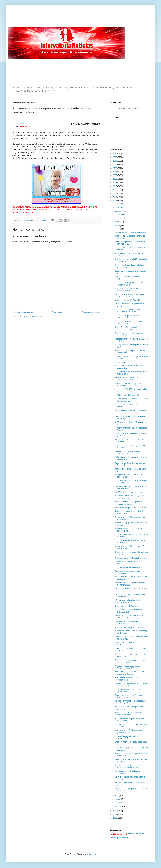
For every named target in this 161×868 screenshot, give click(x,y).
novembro (119, 207)
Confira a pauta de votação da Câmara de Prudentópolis (131, 541)
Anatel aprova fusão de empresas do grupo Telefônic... (130, 731)
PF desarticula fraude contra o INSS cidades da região (129, 367)
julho (117, 222)
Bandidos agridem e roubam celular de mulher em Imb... (131, 584)
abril (117, 795)
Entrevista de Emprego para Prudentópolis (126, 679)
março (118, 799)
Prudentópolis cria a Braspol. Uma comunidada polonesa (129, 708)
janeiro (118, 806)
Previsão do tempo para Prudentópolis (130, 232)
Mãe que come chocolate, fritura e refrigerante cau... (129, 601)
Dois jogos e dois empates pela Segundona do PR (127, 572)
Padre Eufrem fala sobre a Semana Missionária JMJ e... (129, 673)
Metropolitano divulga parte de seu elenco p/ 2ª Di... (129, 737)
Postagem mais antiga (91, 312)
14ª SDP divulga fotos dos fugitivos (129, 492)
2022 (115, 168)
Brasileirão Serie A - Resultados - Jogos (131, 558)
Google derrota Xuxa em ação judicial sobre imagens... (130, 272)
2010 (115, 818)
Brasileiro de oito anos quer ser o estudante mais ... (128, 530)
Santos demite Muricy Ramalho (127, 300)
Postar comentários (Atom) (31, 317)
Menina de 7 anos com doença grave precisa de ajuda (130, 497)
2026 (115, 154)
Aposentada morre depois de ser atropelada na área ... (128, 290)
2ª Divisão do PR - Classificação (128, 567)
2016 (115, 190)
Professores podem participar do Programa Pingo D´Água (128, 667)
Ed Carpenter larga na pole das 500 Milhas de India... (129, 622)
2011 (115, 814)
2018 (115, 183)
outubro (118, 211)
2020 (115, 175)
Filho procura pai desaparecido (127, 362)
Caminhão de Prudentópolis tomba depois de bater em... (129, 328)
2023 (115, 164)
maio (117, 229)
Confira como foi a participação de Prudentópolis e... (129, 284)
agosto (118, 218)
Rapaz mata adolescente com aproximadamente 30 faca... (127, 766)
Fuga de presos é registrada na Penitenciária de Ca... (127, 452)
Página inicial (57, 312)
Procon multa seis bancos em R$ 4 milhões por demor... (129, 714)
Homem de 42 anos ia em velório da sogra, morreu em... (129, 266)
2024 (115, 161)
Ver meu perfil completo (120, 838)
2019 (115, 179)
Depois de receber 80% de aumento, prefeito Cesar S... (130, 295)
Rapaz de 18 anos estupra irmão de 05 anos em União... (131, 685)
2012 (115, 811)
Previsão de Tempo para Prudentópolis (131, 508)
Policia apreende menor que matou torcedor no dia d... (129, 503)
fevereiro (119, 803)
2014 (115, 197)
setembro (119, 215)
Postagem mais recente (23, 312)
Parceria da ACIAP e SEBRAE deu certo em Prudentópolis (131, 760)
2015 (115, 193)
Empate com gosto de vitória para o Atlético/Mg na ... (129, 696)
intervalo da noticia (30, 220)
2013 (115, 201)
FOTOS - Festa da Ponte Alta (127, 395)
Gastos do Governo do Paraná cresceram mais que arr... (127, 311)
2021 (115, 172)
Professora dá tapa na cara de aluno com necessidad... (130, 661)
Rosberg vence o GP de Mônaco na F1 (131, 606)
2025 (115, 157)
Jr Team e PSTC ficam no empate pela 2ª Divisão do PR (131, 611)
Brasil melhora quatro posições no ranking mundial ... (129, 254)
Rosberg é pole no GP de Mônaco (129, 627)
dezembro (119, 204)
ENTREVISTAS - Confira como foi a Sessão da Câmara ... (129, 379)
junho (118, 226)
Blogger (93, 854)
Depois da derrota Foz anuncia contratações (127, 406)
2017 (115, 186)
